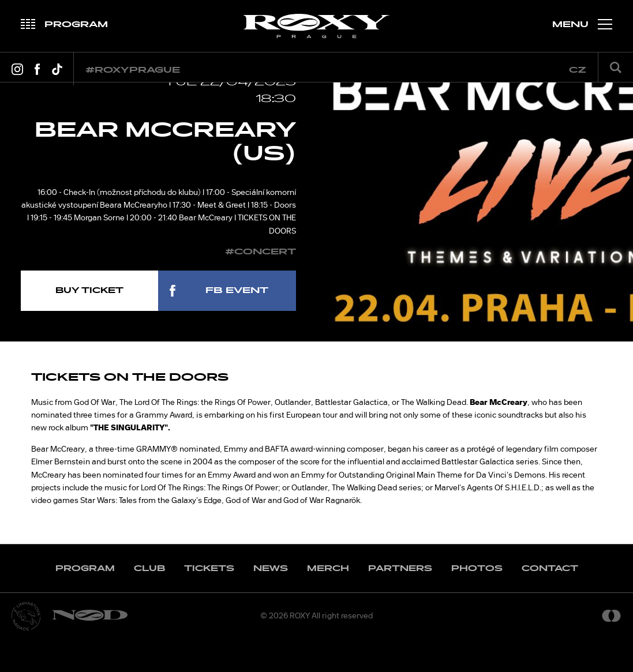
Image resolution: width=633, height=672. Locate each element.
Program (85, 601)
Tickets (209, 601)
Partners (400, 601)
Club (149, 601)
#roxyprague (133, 70)
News (271, 601)
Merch (328, 601)
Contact (550, 601)
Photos (477, 601)
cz (578, 70)
